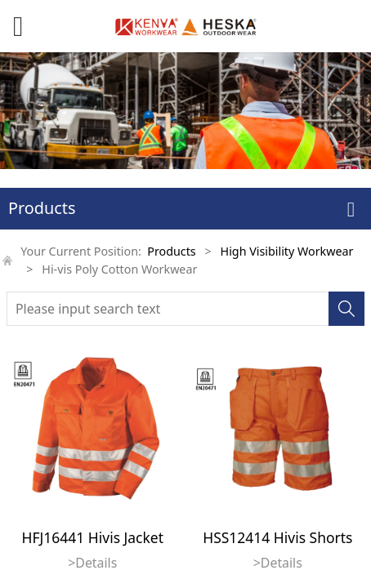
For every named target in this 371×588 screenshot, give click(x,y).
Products (171, 251)
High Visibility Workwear (287, 251)
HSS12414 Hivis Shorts (277, 537)
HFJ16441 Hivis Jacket (93, 537)
